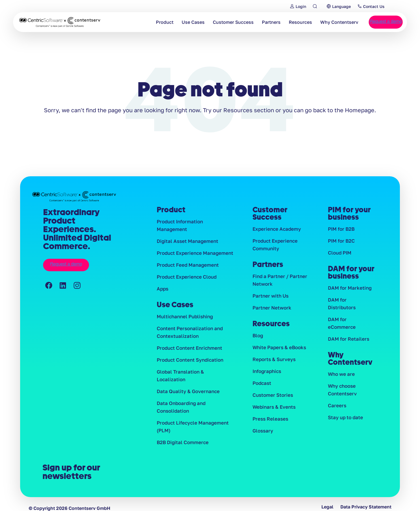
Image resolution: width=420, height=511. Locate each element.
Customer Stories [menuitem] (271, 397)
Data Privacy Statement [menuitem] (366, 499)
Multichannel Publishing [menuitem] (183, 311)
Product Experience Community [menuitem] (274, 245)
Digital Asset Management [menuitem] (185, 234)
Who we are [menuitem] (341, 361)
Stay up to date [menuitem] (344, 405)
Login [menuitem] (295, 6)
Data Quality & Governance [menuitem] (186, 379)
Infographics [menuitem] (266, 373)
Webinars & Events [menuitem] (273, 410)
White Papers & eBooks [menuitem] (278, 349)
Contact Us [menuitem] (379, 6)
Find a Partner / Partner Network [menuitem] (278, 280)
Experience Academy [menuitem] (275, 229)
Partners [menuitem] (259, 22)
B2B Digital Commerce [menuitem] (181, 430)
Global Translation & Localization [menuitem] (193, 367)
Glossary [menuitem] (262, 434)
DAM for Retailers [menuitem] (347, 325)
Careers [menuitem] (336, 393)
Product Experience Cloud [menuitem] (185, 270)
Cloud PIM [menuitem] (339, 253)
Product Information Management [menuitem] (194, 222)
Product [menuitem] (153, 22)
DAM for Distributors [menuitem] (350, 301)
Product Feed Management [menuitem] (186, 258)
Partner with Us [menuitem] (269, 296)
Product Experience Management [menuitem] (193, 246)
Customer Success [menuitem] (221, 22)
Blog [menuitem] (258, 336)
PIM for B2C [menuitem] (341, 241)
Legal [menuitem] (327, 499)
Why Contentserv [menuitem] (327, 22)
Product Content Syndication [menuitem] (188, 355)
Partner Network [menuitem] (270, 308)
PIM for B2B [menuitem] (341, 229)
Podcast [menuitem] (262, 385)
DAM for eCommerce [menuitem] (350, 313)
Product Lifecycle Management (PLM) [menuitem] (191, 414)
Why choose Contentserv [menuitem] (341, 377)
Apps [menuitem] (162, 283)
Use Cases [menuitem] (181, 22)
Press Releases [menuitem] (269, 422)
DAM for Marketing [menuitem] (348, 289)
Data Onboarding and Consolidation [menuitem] (180, 395)
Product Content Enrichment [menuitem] (188, 342)
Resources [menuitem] (289, 22)
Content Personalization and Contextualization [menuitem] (188, 326)
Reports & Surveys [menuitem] (273, 361)
